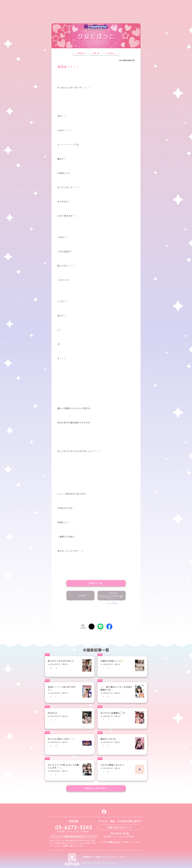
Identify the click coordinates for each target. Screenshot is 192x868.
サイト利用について (99, 857)
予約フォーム (114, 842)
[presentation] (96, 613)
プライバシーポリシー (118, 857)
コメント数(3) (112, 603)
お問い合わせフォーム (120, 827)
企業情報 (86, 857)
